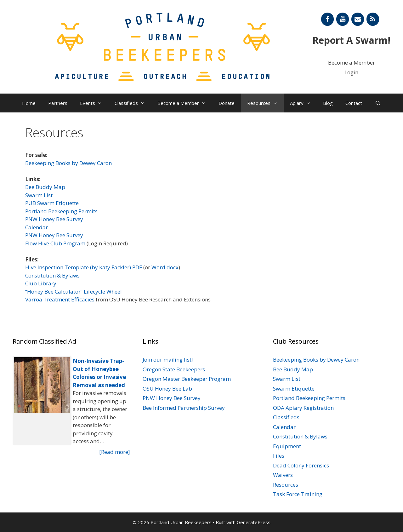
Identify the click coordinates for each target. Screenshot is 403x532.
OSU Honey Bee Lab (167, 389)
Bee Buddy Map (45, 187)
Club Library (41, 283)
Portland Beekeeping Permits (61, 211)
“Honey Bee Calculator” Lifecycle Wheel (74, 292)
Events (94, 103)
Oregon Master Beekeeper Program (187, 379)
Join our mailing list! (168, 360)
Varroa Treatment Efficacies (60, 299)
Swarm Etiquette (294, 389)
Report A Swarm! (351, 40)
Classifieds (133, 103)
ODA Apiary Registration (303, 408)
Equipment (287, 446)
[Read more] (115, 452)
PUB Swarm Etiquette (52, 203)
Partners (58, 103)
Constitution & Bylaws (52, 275)
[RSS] (373, 19)
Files (279, 456)
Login (351, 72)
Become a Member (352, 63)
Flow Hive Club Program (55, 243)
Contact (354, 103)
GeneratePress (254, 522)
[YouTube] (343, 19)
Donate (227, 103)
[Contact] (358, 19)
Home (29, 103)
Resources (265, 103)
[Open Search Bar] (378, 103)
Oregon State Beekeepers (174, 369)
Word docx (165, 267)
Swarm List (39, 195)
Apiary (303, 103)
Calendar (37, 227)
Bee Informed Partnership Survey (184, 408)
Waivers (283, 475)
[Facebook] (327, 19)
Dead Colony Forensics (301, 465)
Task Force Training (298, 494)
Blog (328, 103)
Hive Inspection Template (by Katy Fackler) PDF (84, 267)
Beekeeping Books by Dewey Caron (68, 163)
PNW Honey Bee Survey (54, 219)
